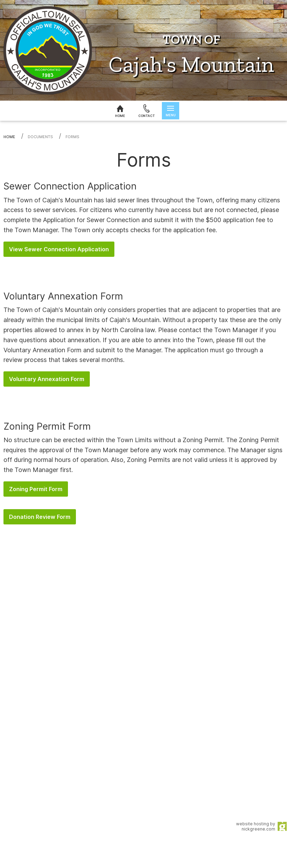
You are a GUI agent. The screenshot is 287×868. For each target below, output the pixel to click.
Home (9, 137)
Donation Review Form (40, 517)
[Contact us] (146, 111)
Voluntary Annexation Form (47, 379)
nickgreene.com (258, 829)
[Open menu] (171, 111)
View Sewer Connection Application (59, 249)
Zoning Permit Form (36, 489)
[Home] (120, 111)
